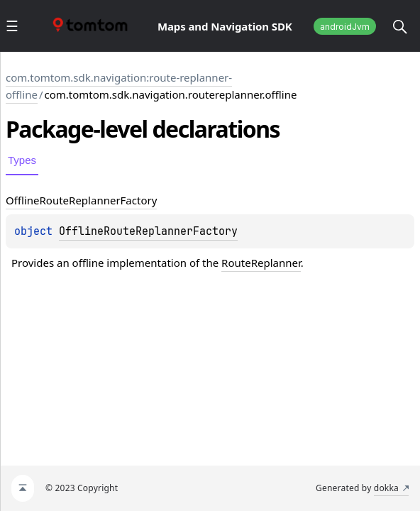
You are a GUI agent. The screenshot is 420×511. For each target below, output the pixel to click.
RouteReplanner (261, 263)
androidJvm (345, 27)
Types (22, 160)
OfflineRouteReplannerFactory (148, 231)
